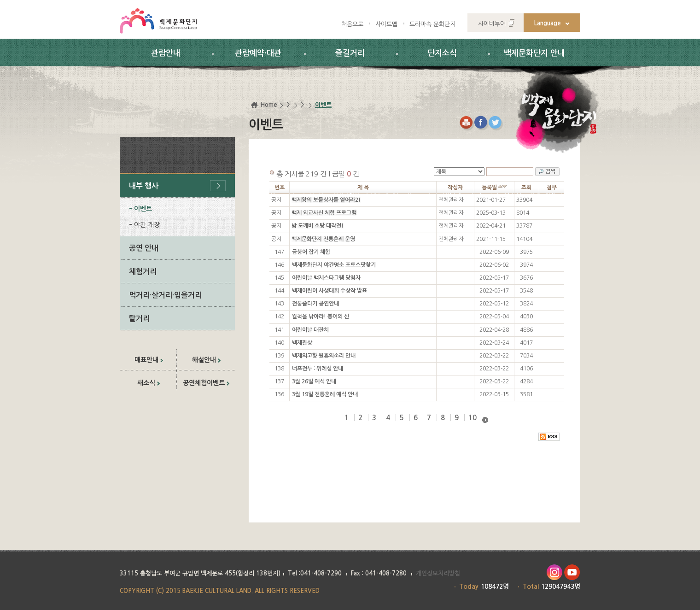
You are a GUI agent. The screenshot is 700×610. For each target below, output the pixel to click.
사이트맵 (386, 24)
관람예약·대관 (258, 53)
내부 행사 (144, 186)
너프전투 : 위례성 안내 (318, 369)
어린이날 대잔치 (310, 330)
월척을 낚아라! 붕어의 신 (321, 317)
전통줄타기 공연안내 (315, 304)
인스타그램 (554, 572)
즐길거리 (350, 53)
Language (548, 23)
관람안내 (166, 53)
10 (472, 418)
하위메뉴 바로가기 (0, 0)
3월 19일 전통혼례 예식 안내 (325, 394)
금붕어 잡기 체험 (311, 252)
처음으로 (352, 24)
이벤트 (143, 209)
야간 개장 (147, 225)
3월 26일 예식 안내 (314, 381)
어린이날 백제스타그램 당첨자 (326, 278)
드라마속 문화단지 (432, 24)
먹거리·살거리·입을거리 (165, 295)
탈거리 (139, 319)
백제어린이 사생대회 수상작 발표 (330, 291)
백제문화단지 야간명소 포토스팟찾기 (334, 265)
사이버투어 (492, 24)
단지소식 (442, 53)
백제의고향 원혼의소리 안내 (324, 356)
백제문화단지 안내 (534, 53)
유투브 (572, 572)
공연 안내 (144, 248)
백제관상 (302, 343)
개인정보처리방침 (438, 573)
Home (269, 105)
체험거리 (143, 272)
